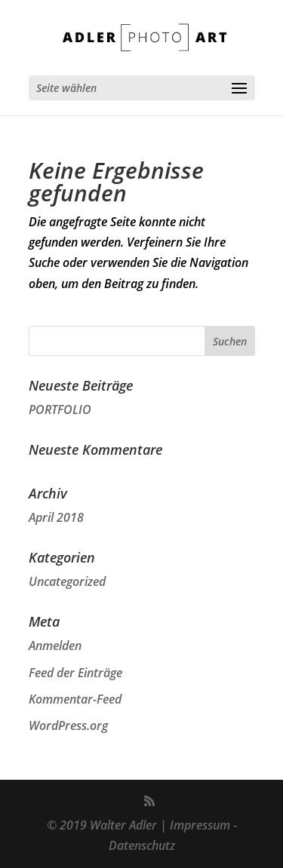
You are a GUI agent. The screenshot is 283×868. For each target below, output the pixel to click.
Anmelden (55, 646)
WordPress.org (68, 725)
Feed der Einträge (75, 673)
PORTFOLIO (60, 409)
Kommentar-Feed (75, 699)
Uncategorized (67, 581)
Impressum (200, 825)
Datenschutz (142, 845)
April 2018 (56, 517)
